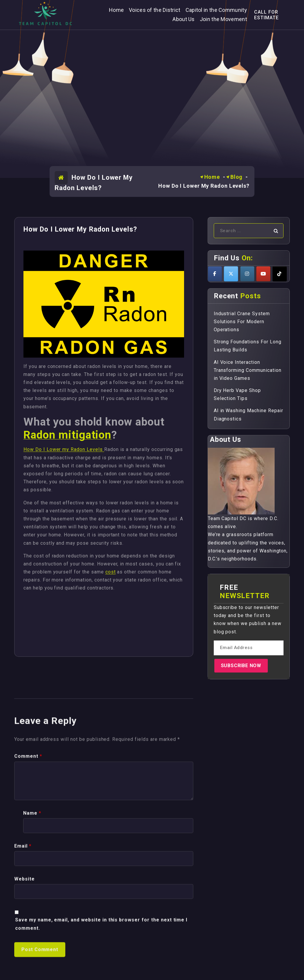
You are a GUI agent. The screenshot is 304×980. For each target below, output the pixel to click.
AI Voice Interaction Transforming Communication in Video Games (248, 370)
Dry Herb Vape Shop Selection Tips (237, 394)
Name (32, 953)
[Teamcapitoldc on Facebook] (215, 274)
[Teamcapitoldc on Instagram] (247, 274)
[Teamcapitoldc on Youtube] (263, 274)
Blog (237, 177)
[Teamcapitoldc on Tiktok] (280, 274)
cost (111, 572)
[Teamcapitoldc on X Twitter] (231, 274)
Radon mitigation (67, 435)
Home (212, 177)
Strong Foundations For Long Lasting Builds (248, 346)
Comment (28, 897)
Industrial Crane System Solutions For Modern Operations (242, 322)
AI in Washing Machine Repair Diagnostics (248, 415)
